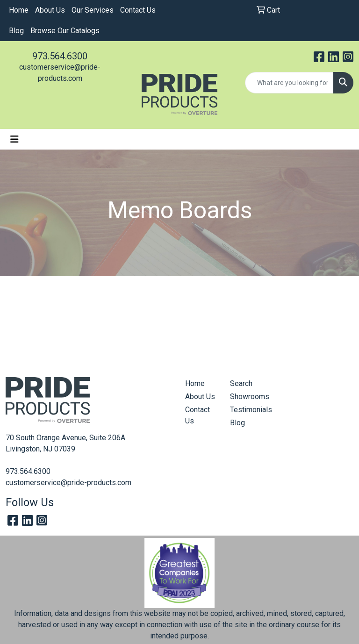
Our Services (93, 10)
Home (19, 10)
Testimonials (247, 410)
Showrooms (247, 397)
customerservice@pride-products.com (68, 483)
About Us (50, 10)
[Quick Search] (289, 83)
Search (241, 383)
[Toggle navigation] (14, 139)
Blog (16, 31)
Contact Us (138, 10)
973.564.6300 (60, 56)
